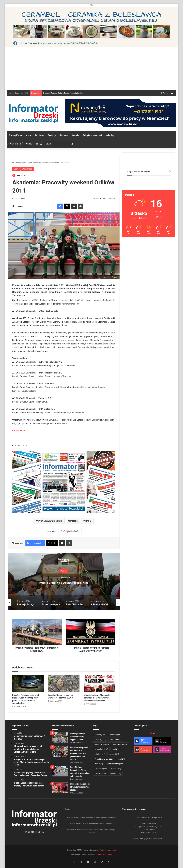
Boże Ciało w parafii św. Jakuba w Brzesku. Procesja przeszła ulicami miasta (79, 753)
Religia (64, 571)
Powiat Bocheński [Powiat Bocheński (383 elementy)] (104, 759)
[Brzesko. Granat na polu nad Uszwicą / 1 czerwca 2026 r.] (64, 683)
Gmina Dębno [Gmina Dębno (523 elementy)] (102, 744)
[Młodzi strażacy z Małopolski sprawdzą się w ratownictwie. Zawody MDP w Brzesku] (100, 683)
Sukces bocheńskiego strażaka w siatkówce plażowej (80, 787)
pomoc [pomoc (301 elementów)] (114, 754)
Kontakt (76, 135)
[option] (64, 582)
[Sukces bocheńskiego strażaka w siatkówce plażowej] (60, 788)
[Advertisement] (91, 69)
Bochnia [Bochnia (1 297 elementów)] (100, 735)
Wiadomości (27, 169)
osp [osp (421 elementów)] (116, 749)
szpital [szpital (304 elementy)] (116, 769)
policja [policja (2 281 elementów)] (100, 754)
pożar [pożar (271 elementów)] (121, 759)
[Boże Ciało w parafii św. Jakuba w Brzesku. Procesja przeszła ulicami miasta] (60, 751)
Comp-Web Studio (104, 855)
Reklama (64, 135)
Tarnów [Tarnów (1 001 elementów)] (100, 774)
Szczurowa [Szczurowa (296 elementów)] (101, 769)
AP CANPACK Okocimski (50, 521)
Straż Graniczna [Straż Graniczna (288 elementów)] (115, 764)
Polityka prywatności (92, 135)
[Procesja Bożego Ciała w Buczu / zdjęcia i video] (60, 738)
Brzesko (74, 521)
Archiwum (39, 135)
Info (28, 135)
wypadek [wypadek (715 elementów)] (115, 774)
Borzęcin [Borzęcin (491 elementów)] (116, 735)
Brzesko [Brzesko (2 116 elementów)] (100, 740)
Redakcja (52, 135)
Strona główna (15, 135)
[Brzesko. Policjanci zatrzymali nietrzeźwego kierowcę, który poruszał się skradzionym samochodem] (28, 683)
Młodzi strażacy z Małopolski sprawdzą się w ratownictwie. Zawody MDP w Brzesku (97, 698)
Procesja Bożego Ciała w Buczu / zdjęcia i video (63, 93)
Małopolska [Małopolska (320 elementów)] (101, 749)
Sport (30, 163)
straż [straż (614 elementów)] (99, 764)
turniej (88, 521)
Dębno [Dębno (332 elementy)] (115, 740)
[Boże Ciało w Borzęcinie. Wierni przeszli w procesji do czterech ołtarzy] (60, 771)
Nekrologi (110, 135)
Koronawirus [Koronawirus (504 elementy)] (120, 744)
